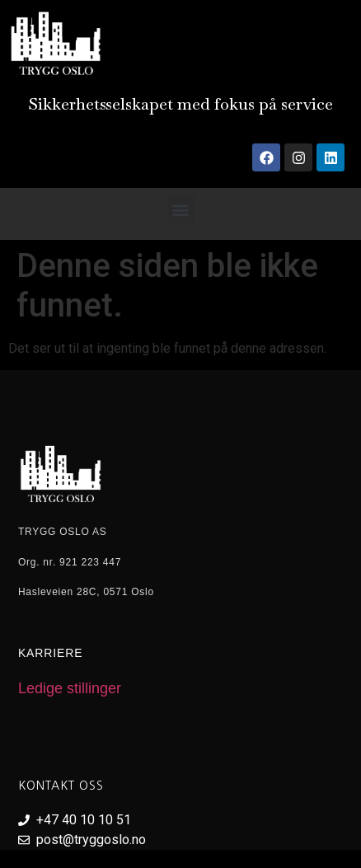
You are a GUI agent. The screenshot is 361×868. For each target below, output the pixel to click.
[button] (181, 210)
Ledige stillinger (70, 688)
